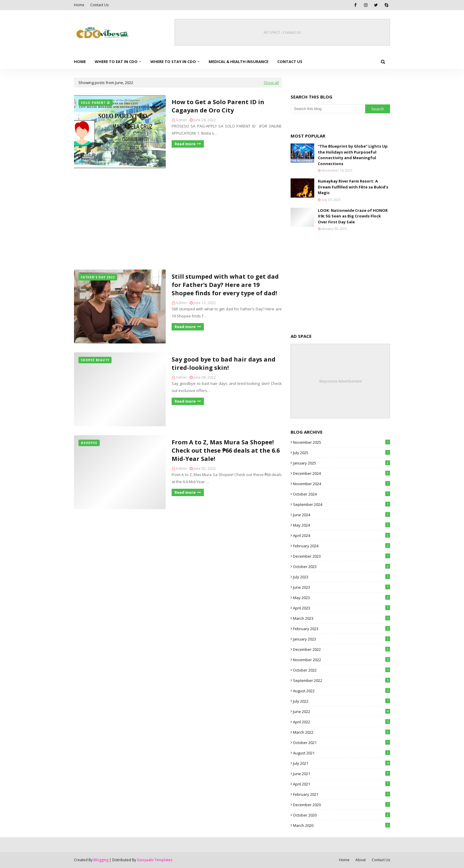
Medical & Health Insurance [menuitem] (239, 62)
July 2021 (341, 763)
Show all (271, 83)
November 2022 (341, 660)
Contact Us (99, 5)
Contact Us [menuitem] (290, 62)
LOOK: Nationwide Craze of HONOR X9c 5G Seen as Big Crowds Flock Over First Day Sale (353, 216)
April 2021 (341, 784)
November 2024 (341, 484)
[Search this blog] (328, 109)
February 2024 (341, 546)
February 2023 (341, 629)
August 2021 (341, 753)
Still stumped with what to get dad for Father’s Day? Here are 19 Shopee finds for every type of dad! (225, 285)
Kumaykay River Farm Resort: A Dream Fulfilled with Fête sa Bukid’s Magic (353, 187)
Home (79, 5)
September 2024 (341, 504)
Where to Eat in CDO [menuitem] (116, 62)
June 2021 (341, 774)
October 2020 (341, 815)
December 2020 (341, 805)
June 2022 (341, 711)
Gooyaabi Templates (155, 860)
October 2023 (341, 567)
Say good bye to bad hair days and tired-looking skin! (224, 363)
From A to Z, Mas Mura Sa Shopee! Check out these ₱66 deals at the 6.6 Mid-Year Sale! (226, 450)
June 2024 (341, 515)
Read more (185, 144)
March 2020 (341, 825)
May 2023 (341, 598)
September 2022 (341, 680)
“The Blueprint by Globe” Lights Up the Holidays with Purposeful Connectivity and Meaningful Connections (353, 155)
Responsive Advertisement (340, 381)
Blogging (101, 860)
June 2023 (341, 587)
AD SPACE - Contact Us (282, 32)
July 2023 (341, 577)
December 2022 (341, 649)
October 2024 (341, 494)
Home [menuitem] (80, 62)
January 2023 (341, 639)
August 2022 (341, 691)
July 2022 (341, 701)
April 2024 (341, 535)
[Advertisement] (178, 219)
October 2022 (341, 670)
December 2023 (341, 556)
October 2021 (341, 743)
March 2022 (341, 732)
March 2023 (341, 618)
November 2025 (341, 442)
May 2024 (341, 525)
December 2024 (341, 473)
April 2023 (341, 608)
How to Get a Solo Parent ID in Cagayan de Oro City (218, 106)
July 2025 (341, 453)
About (361, 860)
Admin (181, 120)
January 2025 (341, 463)
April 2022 (341, 722)
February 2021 (341, 794)
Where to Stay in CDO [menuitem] (173, 62)
